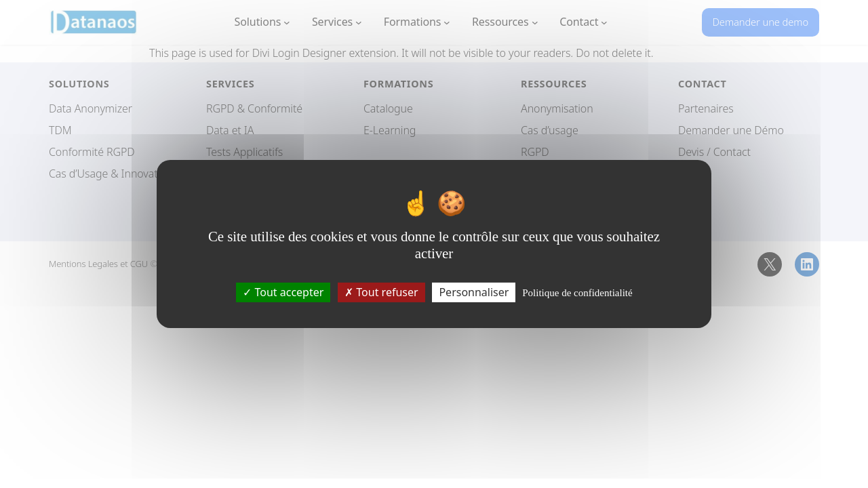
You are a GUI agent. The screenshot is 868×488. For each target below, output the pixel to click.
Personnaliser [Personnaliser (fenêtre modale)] (474, 292)
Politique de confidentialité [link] (577, 293)
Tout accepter (283, 292)
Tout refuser (381, 292)
